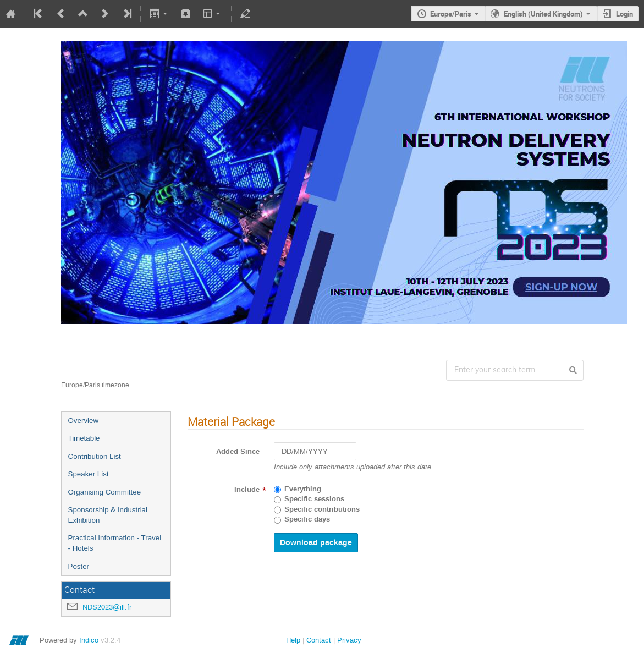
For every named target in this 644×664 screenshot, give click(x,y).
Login (624, 14)
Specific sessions (314, 499)
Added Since (238, 452)
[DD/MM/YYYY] (315, 451)
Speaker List (89, 474)
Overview (84, 421)
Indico (89, 640)
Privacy (349, 640)
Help (293, 640)
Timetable (84, 438)
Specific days (307, 519)
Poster (79, 566)
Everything (303, 489)
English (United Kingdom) (543, 14)
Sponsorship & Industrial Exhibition (108, 515)
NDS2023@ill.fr (107, 607)
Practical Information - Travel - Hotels (115, 543)
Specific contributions (322, 509)
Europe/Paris (451, 14)
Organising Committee (105, 492)
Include (247, 490)
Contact (319, 640)
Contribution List (95, 456)
